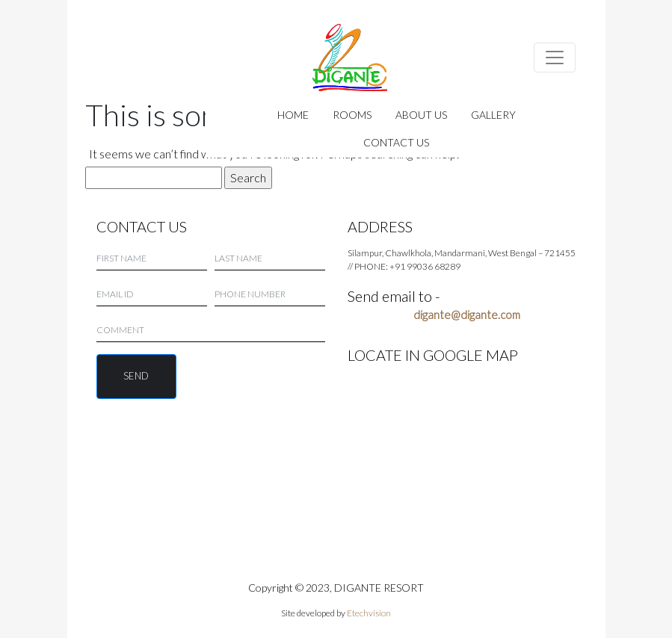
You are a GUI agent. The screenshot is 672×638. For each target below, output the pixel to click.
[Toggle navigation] (555, 58)
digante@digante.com (467, 315)
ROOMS (352, 115)
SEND (136, 376)
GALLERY (493, 115)
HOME (293, 115)
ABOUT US (421, 115)
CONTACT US (396, 142)
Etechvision (369, 613)
